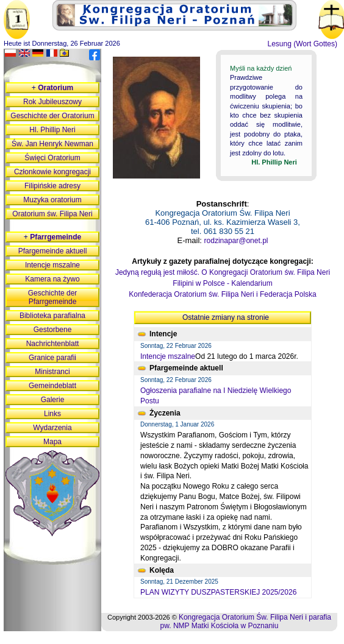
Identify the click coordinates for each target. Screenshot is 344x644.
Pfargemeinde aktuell (53, 251)
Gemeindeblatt (52, 386)
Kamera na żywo (52, 279)
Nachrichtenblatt (53, 344)
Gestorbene (53, 330)
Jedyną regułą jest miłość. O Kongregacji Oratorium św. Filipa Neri (223, 272)
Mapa (52, 442)
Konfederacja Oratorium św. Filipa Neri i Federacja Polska (222, 294)
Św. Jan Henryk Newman (52, 144)
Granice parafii (52, 358)
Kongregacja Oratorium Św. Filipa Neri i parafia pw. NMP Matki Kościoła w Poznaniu (246, 621)
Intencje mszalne (168, 356)
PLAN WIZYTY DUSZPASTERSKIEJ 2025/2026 (218, 592)
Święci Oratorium (52, 158)
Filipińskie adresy (52, 186)
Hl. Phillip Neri (52, 130)
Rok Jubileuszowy (52, 102)
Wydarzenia (52, 428)
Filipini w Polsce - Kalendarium (222, 283)
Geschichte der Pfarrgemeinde (53, 297)
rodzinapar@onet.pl (236, 241)
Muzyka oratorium (52, 200)
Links (52, 414)
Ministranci (52, 372)
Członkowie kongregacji (52, 172)
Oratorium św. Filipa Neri (52, 214)
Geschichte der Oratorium (52, 116)
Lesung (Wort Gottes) (303, 44)
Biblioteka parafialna (52, 316)
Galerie (53, 400)
